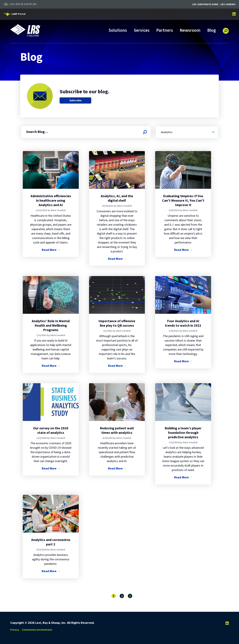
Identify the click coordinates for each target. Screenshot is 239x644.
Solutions (118, 31)
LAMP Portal (18, 14)
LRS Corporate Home (205, 4)
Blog (212, 31)
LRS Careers (228, 4)
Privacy (15, 629)
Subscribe (75, 100)
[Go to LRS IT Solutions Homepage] (26, 30)
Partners (165, 31)
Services (142, 31)
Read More (51, 250)
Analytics (167, 132)
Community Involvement (37, 629)
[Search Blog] (145, 132)
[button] (226, 29)
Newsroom (190, 31)
